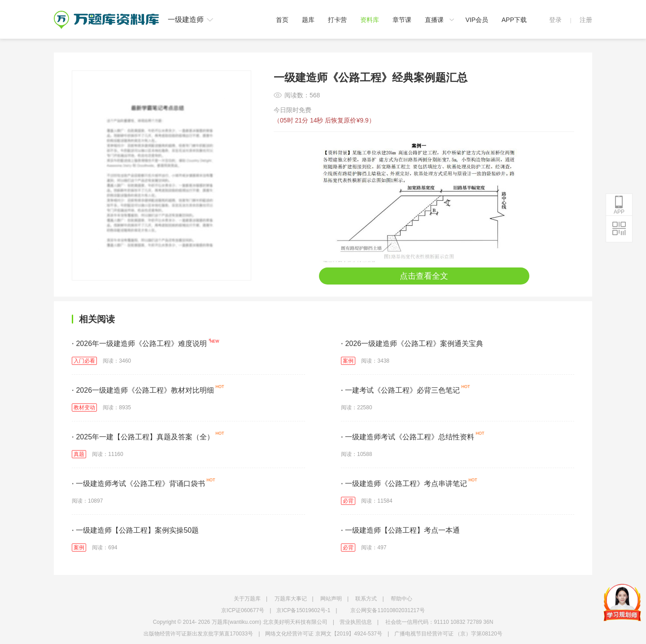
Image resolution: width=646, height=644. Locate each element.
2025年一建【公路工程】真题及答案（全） (143, 437)
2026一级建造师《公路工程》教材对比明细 (143, 390)
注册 (586, 20)
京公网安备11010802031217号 (387, 610)
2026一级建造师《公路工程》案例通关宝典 (412, 344)
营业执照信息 (356, 622)
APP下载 (514, 20)
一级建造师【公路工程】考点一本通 (400, 530)
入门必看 (84, 361)
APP (619, 205)
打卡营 (337, 20)
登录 (555, 20)
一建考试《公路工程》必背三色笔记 (400, 390)
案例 (348, 361)
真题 (79, 454)
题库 (308, 20)
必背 (348, 501)
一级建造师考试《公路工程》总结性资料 (408, 437)
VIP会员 (477, 20)
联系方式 (366, 599)
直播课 (434, 20)
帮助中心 (402, 599)
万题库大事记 (291, 599)
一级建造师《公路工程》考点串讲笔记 (404, 484)
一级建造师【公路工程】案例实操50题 (135, 530)
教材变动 (84, 407)
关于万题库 (247, 599)
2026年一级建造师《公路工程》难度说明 (139, 344)
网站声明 (331, 599)
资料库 (370, 20)
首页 (282, 20)
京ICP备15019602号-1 (303, 610)
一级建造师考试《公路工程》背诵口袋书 (138, 484)
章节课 (402, 20)
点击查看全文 (424, 276)
